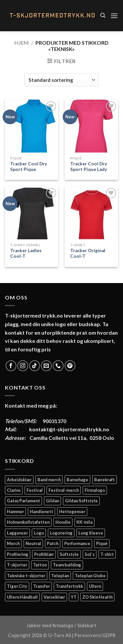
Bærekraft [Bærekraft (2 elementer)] (104, 480)
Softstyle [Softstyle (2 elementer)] (69, 554)
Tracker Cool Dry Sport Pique (29, 167)
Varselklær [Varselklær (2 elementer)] (54, 597)
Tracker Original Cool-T (88, 253)
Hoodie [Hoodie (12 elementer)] (63, 522)
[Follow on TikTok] (35, 366)
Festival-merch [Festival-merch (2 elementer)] (64, 490)
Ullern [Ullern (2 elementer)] (95, 586)
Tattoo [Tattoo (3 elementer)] (40, 565)
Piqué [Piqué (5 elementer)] (102, 543)
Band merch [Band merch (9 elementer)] (49, 480)
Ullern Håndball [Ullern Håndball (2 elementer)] (22, 597)
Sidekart (87, 625)
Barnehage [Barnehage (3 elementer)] (77, 480)
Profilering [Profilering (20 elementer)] (18, 554)
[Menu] (114, 16)
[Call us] (58, 366)
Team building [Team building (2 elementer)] (67, 565)
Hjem (21, 43)
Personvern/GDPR (95, 635)
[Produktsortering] (61, 80)
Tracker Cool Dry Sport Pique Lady (89, 167)
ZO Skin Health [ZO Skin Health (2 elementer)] (97, 597)
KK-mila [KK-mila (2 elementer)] (84, 522)
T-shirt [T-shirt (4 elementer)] (107, 554)
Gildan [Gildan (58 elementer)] (52, 501)
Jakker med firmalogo (50, 625)
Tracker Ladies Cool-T (26, 253)
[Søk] (103, 15)
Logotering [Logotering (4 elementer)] (61, 533)
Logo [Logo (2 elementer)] (39, 533)
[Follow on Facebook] (11, 366)
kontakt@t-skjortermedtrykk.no (69, 429)
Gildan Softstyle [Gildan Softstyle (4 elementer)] (81, 501)
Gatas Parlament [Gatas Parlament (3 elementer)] (23, 501)
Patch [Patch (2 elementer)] (53, 543)
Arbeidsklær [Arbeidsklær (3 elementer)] (19, 480)
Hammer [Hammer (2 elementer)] (15, 512)
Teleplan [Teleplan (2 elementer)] (60, 576)
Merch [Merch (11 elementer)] (13, 543)
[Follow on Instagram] (23, 366)
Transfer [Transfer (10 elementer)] (41, 586)
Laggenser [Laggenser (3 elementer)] (17, 533)
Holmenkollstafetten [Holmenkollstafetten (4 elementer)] (28, 522)
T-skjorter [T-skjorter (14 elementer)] (17, 565)
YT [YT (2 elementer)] (74, 597)
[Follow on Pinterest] (70, 366)
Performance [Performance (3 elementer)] (77, 543)
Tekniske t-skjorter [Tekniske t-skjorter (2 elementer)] (26, 576)
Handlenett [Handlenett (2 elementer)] (41, 512)
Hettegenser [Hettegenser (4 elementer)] (72, 512)
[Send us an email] (46, 366)
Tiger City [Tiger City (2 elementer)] (17, 586)
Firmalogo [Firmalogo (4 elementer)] (95, 490)
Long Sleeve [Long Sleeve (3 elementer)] (91, 533)
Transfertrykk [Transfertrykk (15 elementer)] (69, 586)
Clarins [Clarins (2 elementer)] (14, 490)
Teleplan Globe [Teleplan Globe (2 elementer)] (90, 576)
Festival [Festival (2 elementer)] (35, 490)
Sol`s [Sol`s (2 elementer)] (90, 554)
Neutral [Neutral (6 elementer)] (33, 543)
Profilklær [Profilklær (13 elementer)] (44, 554)
